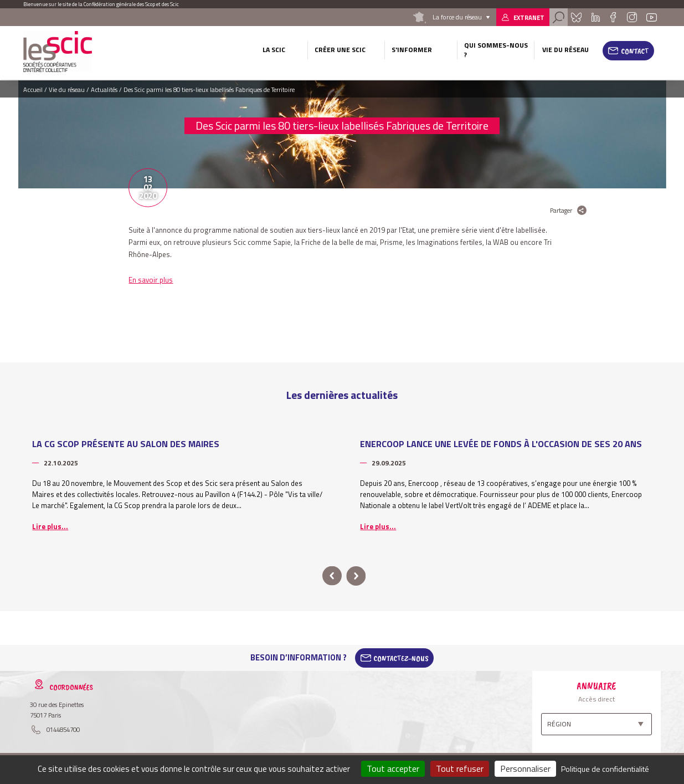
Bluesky (577, 17)
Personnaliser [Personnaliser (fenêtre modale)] (525, 768)
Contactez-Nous (401, 658)
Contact (635, 51)
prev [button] (332, 576)
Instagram (632, 17)
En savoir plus (151, 280)
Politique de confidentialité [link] (605, 769)
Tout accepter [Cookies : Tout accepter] (393, 768)
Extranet (529, 17)
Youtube (651, 17)
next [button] (356, 576)
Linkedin (595, 17)
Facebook (613, 17)
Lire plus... (50, 526)
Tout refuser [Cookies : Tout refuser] (460, 768)
